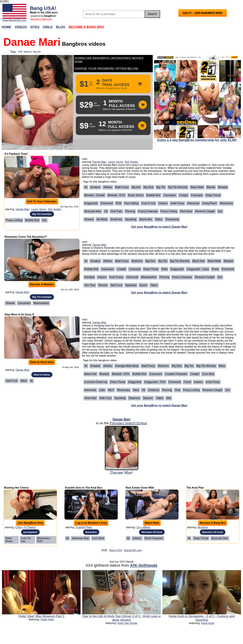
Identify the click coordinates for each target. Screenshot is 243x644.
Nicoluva (203, 527)
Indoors (163, 203)
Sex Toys (90, 285)
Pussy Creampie (148, 211)
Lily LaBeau (144, 527)
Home (7, 27)
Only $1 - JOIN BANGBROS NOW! (202, 13)
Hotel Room (9, 540)
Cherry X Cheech (26, 527)
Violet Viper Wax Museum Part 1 (41, 616)
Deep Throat (213, 195)
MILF (111, 390)
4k (86, 187)
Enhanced (107, 203)
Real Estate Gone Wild (140, 488)
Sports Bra (146, 219)
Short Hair (90, 398)
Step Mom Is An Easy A (19, 314)
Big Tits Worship (178, 187)
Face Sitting (131, 203)
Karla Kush (208, 623)
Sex (45, 220)
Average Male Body (127, 366)
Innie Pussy (177, 203)
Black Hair (199, 261)
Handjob (89, 277)
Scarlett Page (84, 527)
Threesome (172, 219)
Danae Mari (23, 209)
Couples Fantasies (176, 374)
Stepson (148, 398)
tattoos (28, 52)
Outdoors (154, 390)
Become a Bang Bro (41, 19)
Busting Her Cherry (16, 488)
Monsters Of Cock (152, 532)
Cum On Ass (26, 540)
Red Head (186, 211)
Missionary (226, 203)
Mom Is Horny (42, 375)
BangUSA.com (133, 550)
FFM (118, 203)
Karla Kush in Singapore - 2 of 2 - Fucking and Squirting (202, 618)
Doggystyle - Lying (198, 269)
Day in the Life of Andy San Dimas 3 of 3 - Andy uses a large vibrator (121, 618)
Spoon (143, 285)
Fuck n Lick (149, 203)
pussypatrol (30, 532)
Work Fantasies (154, 538)
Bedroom (137, 261)
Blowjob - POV (116, 195)
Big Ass (136, 187)
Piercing (130, 211)
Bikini (24, 381)
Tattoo (159, 219)
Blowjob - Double (95, 195)
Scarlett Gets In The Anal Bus (83, 488)
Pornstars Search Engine (128, 423)
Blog (61, 27)
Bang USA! (43, 8)
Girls (48, 27)
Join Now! (174, 29)
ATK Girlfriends (144, 565)
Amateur (95, 187)
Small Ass (116, 219)
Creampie (197, 195)
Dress (215, 269)
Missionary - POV (44, 540)
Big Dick (148, 187)
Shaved (89, 219)
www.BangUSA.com (14, 20)
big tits (37, 52)
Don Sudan (55, 209)
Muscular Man (93, 211)
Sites (35, 27)
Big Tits (161, 187)
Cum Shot (208, 374)
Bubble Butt (32, 220)
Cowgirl (183, 195)
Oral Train (116, 211)
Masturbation (41, 303)
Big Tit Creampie (42, 214)
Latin (102, 390)
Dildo (164, 269)
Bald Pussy (122, 187)
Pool (178, 390)
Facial (187, 382)
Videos (21, 27)
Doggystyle (91, 203)
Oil (106, 211)
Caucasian (170, 195)
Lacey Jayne (39, 209)
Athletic (108, 187)
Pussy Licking (14, 220)
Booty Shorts (136, 195)
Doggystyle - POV (155, 382)
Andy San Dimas (127, 623)
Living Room (210, 203)
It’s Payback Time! (16, 154)
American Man (80, 538)
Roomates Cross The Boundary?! (26, 237)
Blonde (211, 187)
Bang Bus (91, 532)
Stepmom (134, 398)
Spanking (131, 219)
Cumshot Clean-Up (96, 382)
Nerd (136, 390)
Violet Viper (47, 619)
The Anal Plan (195, 488)
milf (20, 52)
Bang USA (116, 550)
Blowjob (223, 187)
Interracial (193, 203)
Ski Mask (102, 219)
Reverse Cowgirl (205, 211)
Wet (169, 398)
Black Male (197, 187)
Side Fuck (116, 285)
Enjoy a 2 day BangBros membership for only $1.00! (197, 140)
